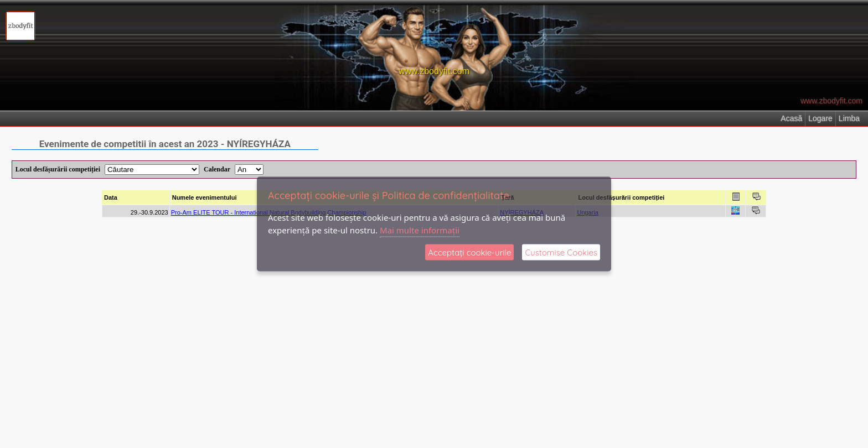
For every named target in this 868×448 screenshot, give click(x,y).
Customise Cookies (561, 252)
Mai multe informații (420, 230)
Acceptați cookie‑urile (469, 252)
